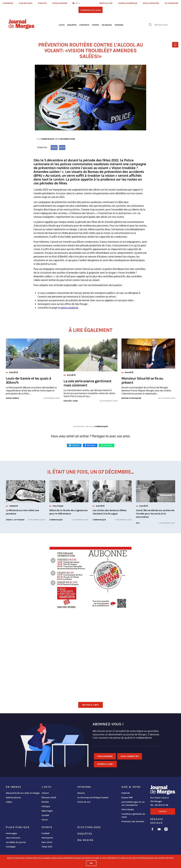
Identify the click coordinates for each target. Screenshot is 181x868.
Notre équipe (128, 809)
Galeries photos (13, 798)
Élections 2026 (49, 798)
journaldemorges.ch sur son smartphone (133, 804)
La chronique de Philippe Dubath (93, 798)
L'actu (62, 25)
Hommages (11, 833)
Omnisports (47, 838)
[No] (178, 861)
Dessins (81, 793)
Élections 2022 (89, 827)
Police (62, 148)
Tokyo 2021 (47, 847)
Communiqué (47, 139)
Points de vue (84, 802)
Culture (45, 793)
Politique (46, 806)
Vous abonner (105, 756)
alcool (54, 148)
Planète (45, 802)
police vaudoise (69, 308)
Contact (163, 811)
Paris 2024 (47, 842)
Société (45, 815)
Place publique (18, 827)
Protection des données (133, 821)
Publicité (126, 793)
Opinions (119, 25)
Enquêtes (72, 25)
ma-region (85, 840)
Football (46, 833)
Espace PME (127, 798)
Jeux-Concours (13, 838)
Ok (91, 863)
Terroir (45, 820)
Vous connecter (130, 756)
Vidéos (9, 802)
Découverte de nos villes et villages (23, 793)
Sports (96, 25)
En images (107, 25)
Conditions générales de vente (133, 816)
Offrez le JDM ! (105, 764)
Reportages (47, 811)
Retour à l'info (90, 705)
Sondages (11, 847)
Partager (108, 445)
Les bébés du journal (16, 842)
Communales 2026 (90, 10)
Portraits (84, 25)
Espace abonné (60, 3)
